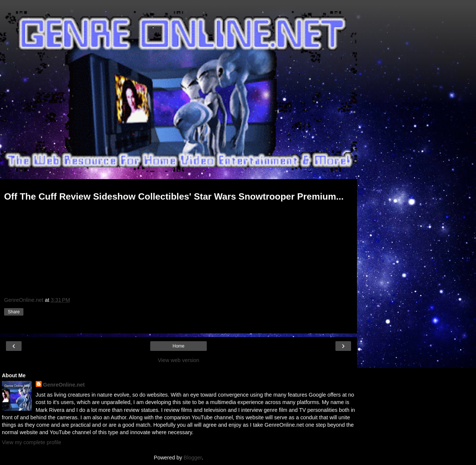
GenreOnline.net (64, 385)
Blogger (193, 458)
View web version (178, 360)
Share (14, 312)
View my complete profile (32, 442)
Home (178, 346)
